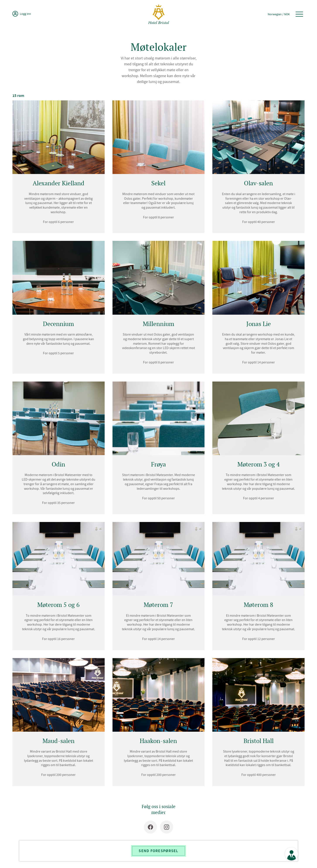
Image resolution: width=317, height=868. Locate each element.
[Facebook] (150, 827)
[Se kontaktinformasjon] (291, 854)
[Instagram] (167, 827)
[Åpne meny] (299, 14)
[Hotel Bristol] (159, 14)
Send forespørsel (158, 851)
